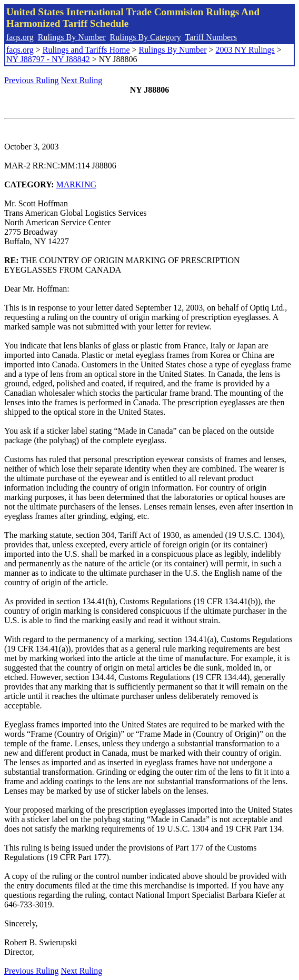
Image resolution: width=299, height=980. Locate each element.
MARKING (76, 184)
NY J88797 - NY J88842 (48, 59)
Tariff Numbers (211, 37)
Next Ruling (82, 80)
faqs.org (20, 37)
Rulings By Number (72, 37)
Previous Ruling (32, 80)
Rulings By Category (146, 37)
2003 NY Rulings (245, 50)
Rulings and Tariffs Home (86, 50)
